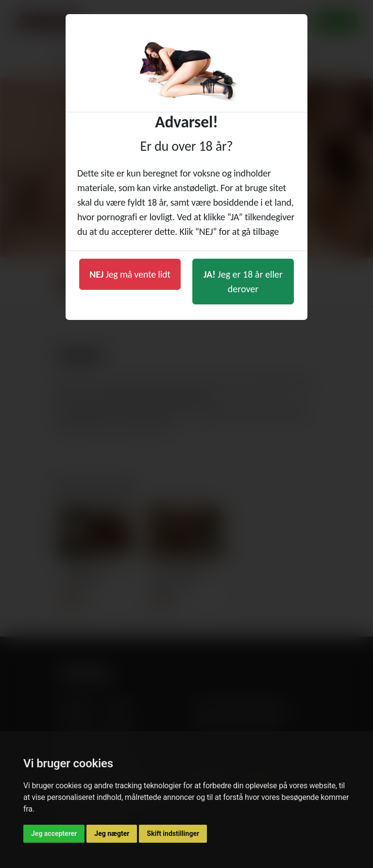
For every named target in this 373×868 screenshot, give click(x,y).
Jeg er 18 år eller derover (243, 282)
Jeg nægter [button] (112, 833)
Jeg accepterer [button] (54, 833)
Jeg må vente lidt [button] (130, 274)
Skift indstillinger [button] (173, 833)
